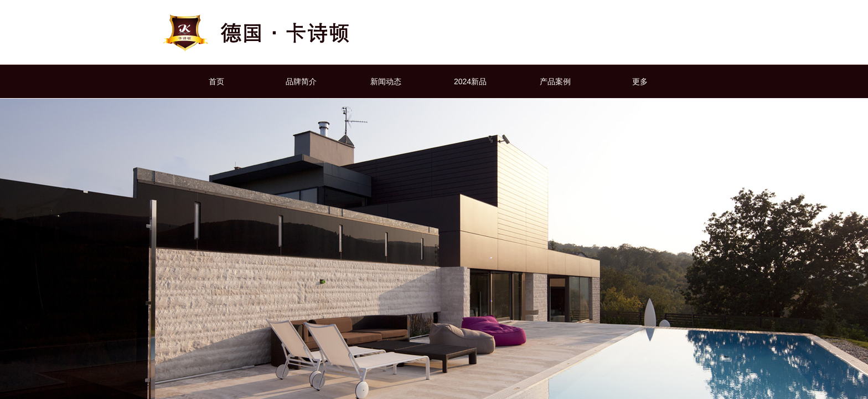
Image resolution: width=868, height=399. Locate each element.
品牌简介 (301, 81)
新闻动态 (386, 81)
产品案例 (555, 81)
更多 (640, 81)
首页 (216, 81)
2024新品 (470, 81)
